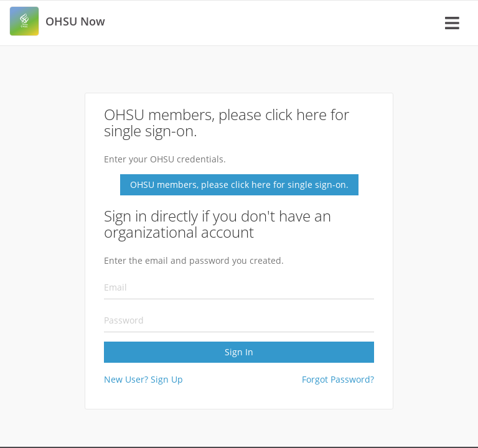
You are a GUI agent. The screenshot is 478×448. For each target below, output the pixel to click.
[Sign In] (239, 250)
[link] (24, 21)
